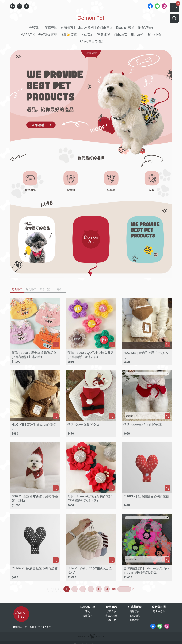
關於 (88, 611)
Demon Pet (88, 607)
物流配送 (135, 620)
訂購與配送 (135, 607)
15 (91, 589)
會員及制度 (111, 616)
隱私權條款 (159, 611)
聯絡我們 (88, 616)
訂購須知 (135, 611)
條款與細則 (159, 607)
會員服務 (111, 607)
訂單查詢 (111, 611)
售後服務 (111, 620)
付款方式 (135, 616)
